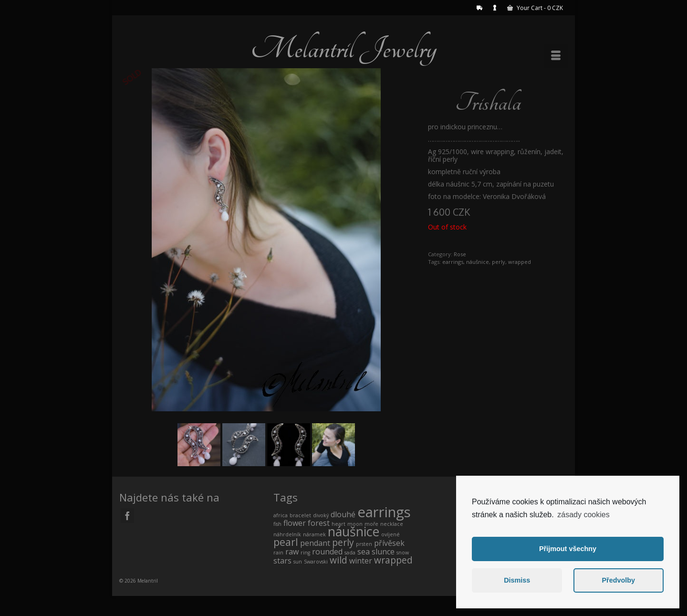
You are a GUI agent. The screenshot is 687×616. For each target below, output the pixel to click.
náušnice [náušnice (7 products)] (354, 531)
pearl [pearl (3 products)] (286, 542)
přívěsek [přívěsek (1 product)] (389, 543)
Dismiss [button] (517, 580)
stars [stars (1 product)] (282, 561)
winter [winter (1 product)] (361, 561)
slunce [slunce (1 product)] (383, 552)
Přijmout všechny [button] (568, 549)
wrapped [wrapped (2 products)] (393, 560)
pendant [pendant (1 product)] (315, 543)
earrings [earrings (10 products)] (384, 512)
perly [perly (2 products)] (343, 542)
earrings (453, 262)
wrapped (520, 262)
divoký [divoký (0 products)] (321, 515)
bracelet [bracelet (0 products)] (300, 515)
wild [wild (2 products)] (338, 560)
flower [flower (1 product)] (295, 523)
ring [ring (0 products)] (305, 553)
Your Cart (535, 8)
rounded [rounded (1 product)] (327, 552)
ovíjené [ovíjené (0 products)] (390, 534)
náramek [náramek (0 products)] (314, 534)
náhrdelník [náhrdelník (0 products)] (287, 534)
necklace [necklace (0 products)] (392, 524)
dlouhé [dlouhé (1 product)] (343, 514)
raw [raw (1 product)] (292, 552)
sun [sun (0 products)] (298, 562)
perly (499, 262)
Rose (460, 254)
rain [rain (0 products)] (278, 553)
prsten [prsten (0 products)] (364, 544)
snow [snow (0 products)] (403, 553)
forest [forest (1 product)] (319, 523)
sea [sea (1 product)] (364, 552)
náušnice (478, 262)
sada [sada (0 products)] (350, 553)
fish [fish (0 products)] (277, 524)
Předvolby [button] (618, 580)
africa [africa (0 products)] (281, 515)
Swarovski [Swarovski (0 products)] (316, 562)
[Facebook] (127, 516)
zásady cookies (583, 515)
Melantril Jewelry (343, 49)
